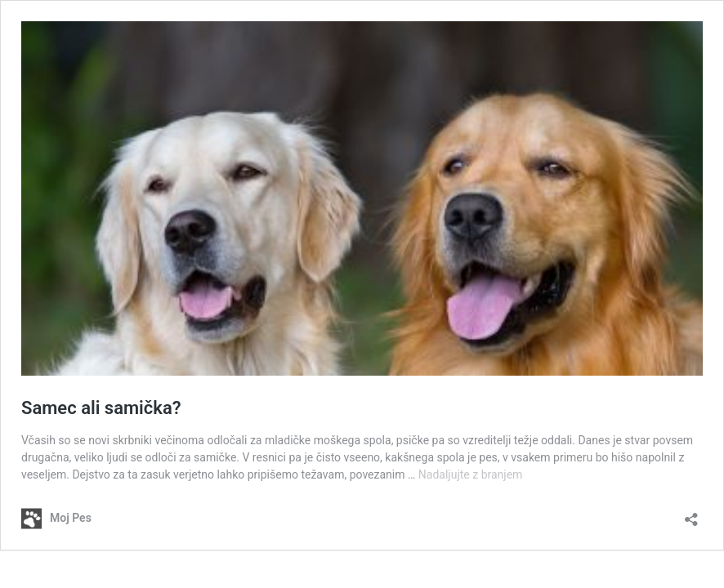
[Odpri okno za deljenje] (691, 514)
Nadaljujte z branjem (471, 474)
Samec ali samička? (101, 408)
